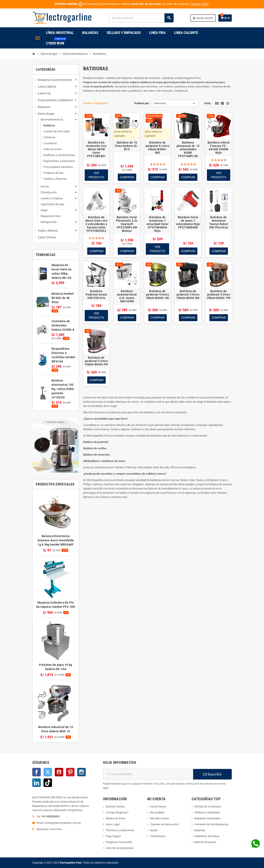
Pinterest (70, 772)
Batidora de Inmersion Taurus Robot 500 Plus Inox (219, 222)
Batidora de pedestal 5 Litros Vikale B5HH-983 (157, 148)
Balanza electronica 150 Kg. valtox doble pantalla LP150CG (63, 389)
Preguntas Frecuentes (119, 842)
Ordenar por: (142, 103)
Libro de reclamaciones (120, 848)
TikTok (48, 783)
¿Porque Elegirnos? (117, 812)
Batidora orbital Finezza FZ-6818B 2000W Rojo (219, 148)
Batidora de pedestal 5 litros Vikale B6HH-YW (219, 294)
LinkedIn (37, 783)
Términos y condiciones (120, 830)
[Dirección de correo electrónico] (148, 774)
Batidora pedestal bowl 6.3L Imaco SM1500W (127, 296)
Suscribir (212, 774)
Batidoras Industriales (208, 818)
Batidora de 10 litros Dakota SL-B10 (127, 146)
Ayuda (154, 830)
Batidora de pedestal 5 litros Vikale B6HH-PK (96, 361)
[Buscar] (141, 18)
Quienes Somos (115, 806)
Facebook (37, 772)
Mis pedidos (157, 812)
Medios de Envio (115, 818)
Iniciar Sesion (158, 806)
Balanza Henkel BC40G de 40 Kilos (63, 298)
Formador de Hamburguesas (211, 824)
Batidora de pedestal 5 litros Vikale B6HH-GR (158, 294)
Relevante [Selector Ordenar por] (160, 103)
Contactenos (158, 836)
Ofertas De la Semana (208, 806)
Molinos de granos (205, 842)
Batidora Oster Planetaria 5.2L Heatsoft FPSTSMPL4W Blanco (127, 224)
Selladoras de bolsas (207, 836)
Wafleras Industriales (207, 812)
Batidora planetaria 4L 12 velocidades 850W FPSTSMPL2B (188, 149)
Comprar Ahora (199, 4)
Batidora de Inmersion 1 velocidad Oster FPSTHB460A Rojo (157, 224)
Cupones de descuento (164, 824)
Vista (207, 103)
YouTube (59, 772)
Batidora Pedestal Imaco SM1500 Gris (96, 294)
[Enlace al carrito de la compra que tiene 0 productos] (225, 18)
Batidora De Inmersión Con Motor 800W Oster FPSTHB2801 (96, 149)
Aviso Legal (113, 824)
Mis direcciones (160, 818)
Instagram (81, 772)
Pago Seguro (113, 836)
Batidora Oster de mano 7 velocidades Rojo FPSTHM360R (188, 222)
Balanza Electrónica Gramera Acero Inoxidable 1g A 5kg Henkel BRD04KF (56, 540)
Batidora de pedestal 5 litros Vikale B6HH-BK (188, 294)
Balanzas (200, 830)
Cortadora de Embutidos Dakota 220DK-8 (63, 325)
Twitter (48, 772)
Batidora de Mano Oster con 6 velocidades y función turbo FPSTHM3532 (96, 224)
